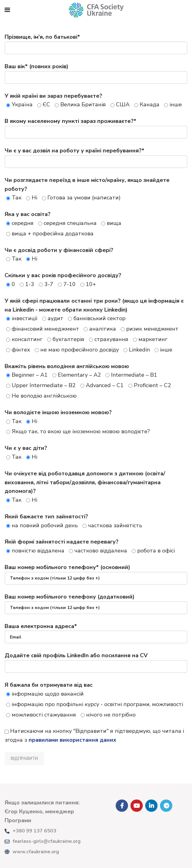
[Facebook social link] (122, 806)
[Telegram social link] (166, 806)
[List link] (48, 831)
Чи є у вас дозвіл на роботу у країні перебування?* (96, 156)
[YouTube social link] (137, 806)
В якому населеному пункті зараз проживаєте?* (96, 126)
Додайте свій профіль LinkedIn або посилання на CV (96, 661)
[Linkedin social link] (151, 806)
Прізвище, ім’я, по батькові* (96, 42)
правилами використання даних (72, 740)
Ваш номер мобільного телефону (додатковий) (96, 602)
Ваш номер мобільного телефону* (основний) (96, 572)
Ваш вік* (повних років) (96, 72)
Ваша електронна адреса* (96, 631)
